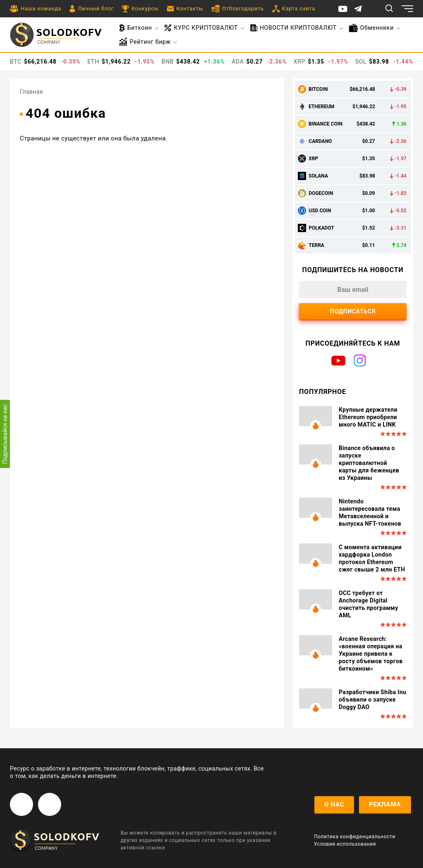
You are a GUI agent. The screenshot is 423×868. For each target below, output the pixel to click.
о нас (334, 804)
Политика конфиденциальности (355, 837)
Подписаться (353, 311)
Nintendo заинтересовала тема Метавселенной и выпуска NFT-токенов (370, 512)
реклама (385, 804)
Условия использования (345, 844)
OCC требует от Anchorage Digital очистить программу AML (368, 604)
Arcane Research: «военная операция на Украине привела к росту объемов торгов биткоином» (371, 654)
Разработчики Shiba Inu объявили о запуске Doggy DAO (372, 700)
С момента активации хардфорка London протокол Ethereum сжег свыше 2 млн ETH (372, 558)
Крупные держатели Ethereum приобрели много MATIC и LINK (368, 417)
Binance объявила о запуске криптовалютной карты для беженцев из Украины (369, 463)
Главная (31, 92)
